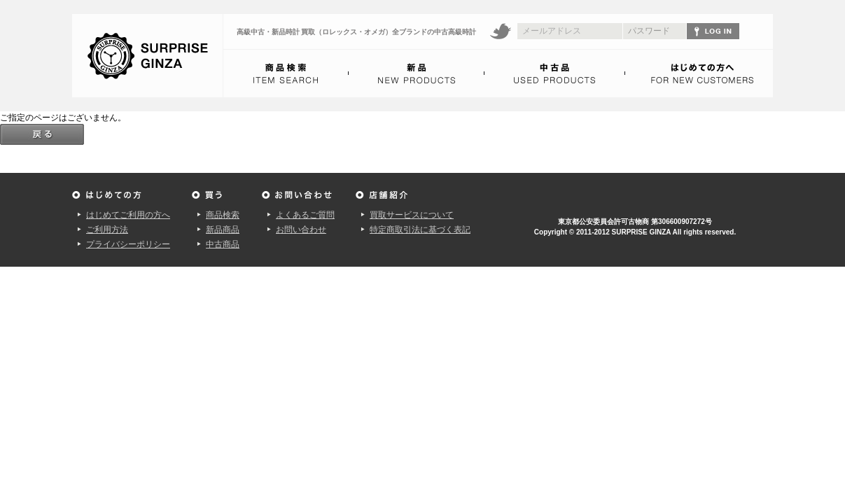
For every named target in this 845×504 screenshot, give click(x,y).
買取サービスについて (412, 215)
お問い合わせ (301, 230)
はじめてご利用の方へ (128, 215)
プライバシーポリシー (128, 244)
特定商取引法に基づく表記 (420, 230)
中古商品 (223, 244)
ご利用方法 (107, 230)
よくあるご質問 (305, 215)
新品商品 (223, 230)
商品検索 (223, 215)
